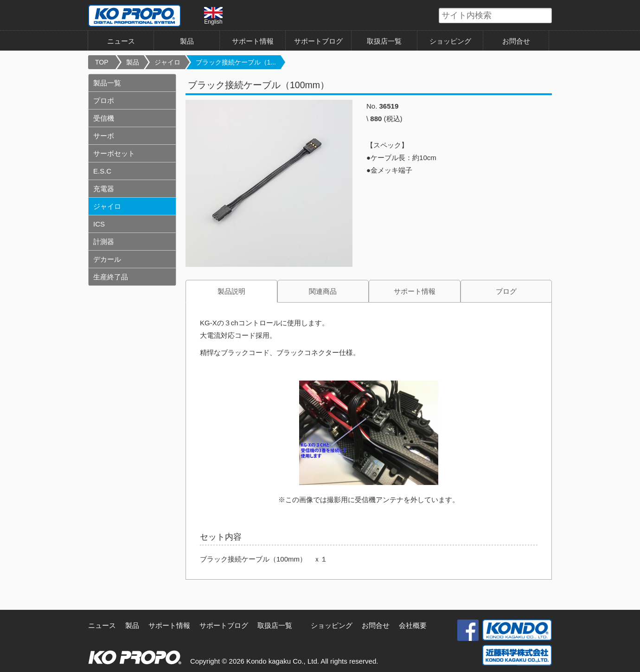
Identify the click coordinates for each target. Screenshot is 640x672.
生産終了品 (111, 277)
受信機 (104, 118)
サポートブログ (318, 41)
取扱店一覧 (384, 41)
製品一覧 (107, 83)
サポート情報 (253, 41)
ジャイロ (167, 62)
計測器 (104, 242)
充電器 (104, 189)
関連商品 (323, 291)
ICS (99, 224)
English (213, 16)
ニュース (121, 41)
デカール (107, 259)
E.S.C (102, 171)
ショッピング (450, 41)
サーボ (104, 136)
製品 (187, 41)
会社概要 (413, 625)
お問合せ (516, 41)
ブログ (506, 291)
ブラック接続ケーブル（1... (236, 62)
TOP (102, 62)
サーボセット (114, 153)
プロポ (104, 100)
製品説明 (231, 291)
